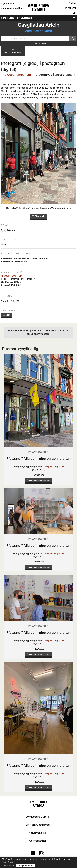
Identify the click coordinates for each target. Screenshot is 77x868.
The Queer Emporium (16, 75)
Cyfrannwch (8, 3)
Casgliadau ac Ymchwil (17, 18)
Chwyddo (39, 216)
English (72, 3)
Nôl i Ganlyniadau (13, 51)
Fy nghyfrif (70, 8)
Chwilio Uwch (39, 44)
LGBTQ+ (7, 315)
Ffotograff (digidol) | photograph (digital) (38, 458)
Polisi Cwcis (8, 862)
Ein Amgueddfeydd (12, 8)
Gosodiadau (8, 865)
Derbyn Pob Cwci (26, 865)
